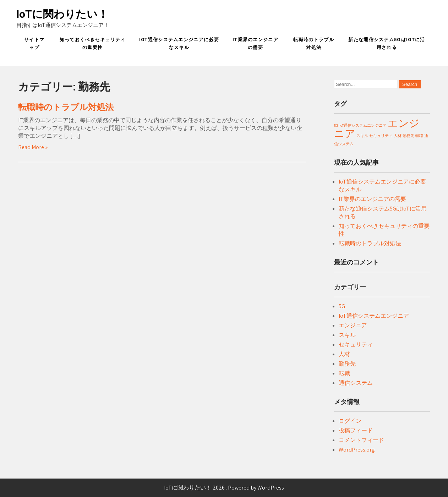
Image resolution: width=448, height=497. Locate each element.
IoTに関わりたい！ (62, 14)
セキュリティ (356, 345)
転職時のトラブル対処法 (313, 43)
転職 (344, 373)
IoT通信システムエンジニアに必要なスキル (179, 43)
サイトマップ (34, 43)
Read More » (33, 147)
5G (342, 306)
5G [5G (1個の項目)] (336, 125)
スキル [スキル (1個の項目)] (362, 136)
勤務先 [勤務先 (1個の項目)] (408, 136)
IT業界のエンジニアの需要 (255, 43)
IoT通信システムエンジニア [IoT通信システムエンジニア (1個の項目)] (363, 125)
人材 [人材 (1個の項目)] (398, 136)
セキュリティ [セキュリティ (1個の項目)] (381, 136)
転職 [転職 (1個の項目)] (419, 136)
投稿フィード (356, 430)
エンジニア (353, 325)
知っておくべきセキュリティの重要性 (93, 43)
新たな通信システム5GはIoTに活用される (387, 43)
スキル (347, 335)
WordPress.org (357, 450)
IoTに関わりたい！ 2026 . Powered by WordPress (224, 488)
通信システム (356, 383)
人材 (344, 354)
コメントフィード (361, 440)
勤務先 (347, 364)
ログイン (350, 421)
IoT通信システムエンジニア (374, 316)
